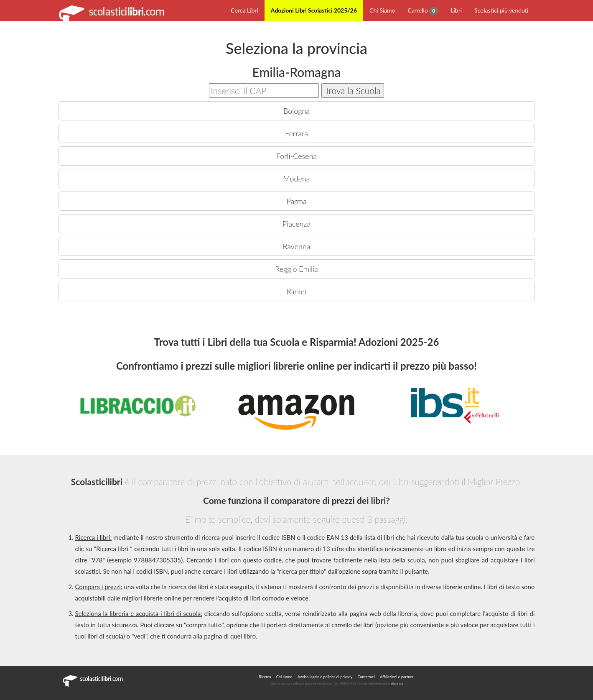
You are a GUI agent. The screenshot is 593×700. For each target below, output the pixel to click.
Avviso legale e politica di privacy (325, 677)
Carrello (423, 11)
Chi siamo (284, 677)
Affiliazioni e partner (397, 677)
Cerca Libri (244, 10)
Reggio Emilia (296, 269)
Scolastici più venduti (501, 10)
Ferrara (296, 133)
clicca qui (397, 684)
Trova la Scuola (353, 91)
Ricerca (265, 677)
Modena (296, 179)
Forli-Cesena (297, 156)
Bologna (296, 111)
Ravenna (296, 246)
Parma (296, 201)
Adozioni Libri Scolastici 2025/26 (314, 10)
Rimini (296, 291)
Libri (456, 10)
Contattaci (366, 677)
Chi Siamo (382, 10)
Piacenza (296, 224)
